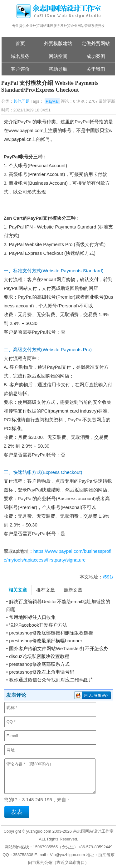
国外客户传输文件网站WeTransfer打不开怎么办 (59, 648)
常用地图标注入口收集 (32, 617)
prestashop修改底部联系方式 (39, 664)
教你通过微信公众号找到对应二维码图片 (51, 680)
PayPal (52, 101)
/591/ (108, 577)
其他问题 (22, 101)
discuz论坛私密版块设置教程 (39, 656)
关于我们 (96, 69)
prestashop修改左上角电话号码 (42, 672)
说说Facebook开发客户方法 (38, 625)
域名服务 (20, 56)
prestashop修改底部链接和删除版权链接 (51, 633)
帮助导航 (58, 69)
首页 (20, 43)
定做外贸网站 (96, 43)
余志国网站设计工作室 (93, 831)
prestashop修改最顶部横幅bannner (46, 641)
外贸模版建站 (58, 43)
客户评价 (20, 69)
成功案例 (96, 56)
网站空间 (58, 56)
